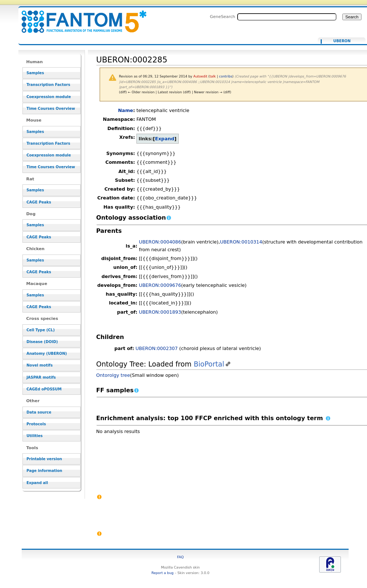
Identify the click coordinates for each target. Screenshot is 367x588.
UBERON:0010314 (241, 242)
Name (126, 110)
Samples (35, 73)
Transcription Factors (48, 85)
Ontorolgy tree (113, 375)
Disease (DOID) (42, 342)
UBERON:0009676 (160, 285)
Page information (44, 471)
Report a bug (163, 573)
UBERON (342, 41)
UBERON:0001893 (160, 312)
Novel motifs (40, 365)
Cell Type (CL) (41, 330)
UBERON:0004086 (160, 242)
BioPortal (209, 364)
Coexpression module (49, 97)
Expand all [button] (37, 483)
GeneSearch (223, 17)
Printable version (44, 459)
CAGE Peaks (39, 202)
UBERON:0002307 (157, 348)
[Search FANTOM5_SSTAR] (287, 17)
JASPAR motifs (41, 377)
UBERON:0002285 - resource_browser (79, 17)
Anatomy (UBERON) (47, 353)
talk (213, 76)
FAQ (180, 557)
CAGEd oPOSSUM (44, 389)
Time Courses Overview (51, 109)
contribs (226, 76)
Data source (39, 412)
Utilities (35, 436)
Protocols (36, 424)
